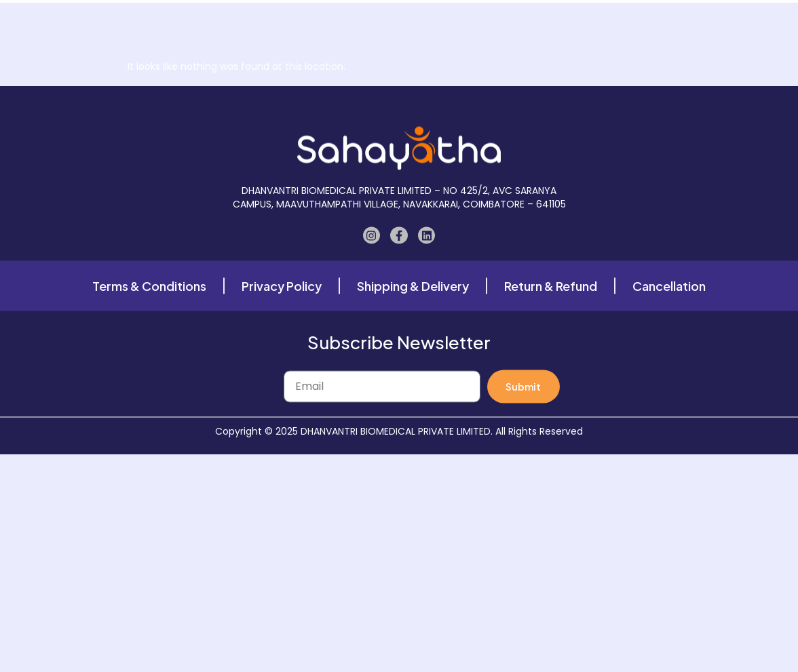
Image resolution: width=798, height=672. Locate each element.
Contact (614, 20)
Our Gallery (407, 20)
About (339, 20)
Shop (286, 20)
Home (233, 20)
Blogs (554, 20)
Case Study (488, 20)
